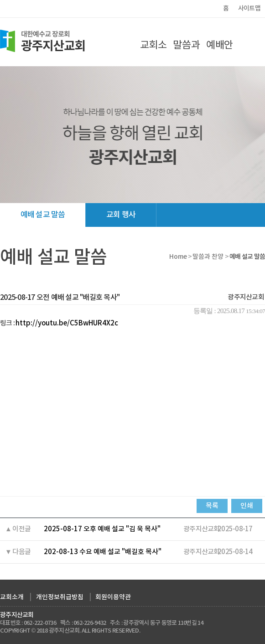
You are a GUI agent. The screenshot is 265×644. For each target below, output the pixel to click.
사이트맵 (249, 8)
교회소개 (153, 52)
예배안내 (220, 52)
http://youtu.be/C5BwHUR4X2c (67, 323)
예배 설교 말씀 (43, 215)
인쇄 (247, 506)
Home (178, 257)
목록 (212, 506)
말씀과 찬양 (186, 52)
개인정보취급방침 (60, 597)
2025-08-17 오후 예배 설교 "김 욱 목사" (102, 529)
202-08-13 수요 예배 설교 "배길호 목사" (103, 552)
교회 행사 (121, 215)
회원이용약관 (113, 597)
